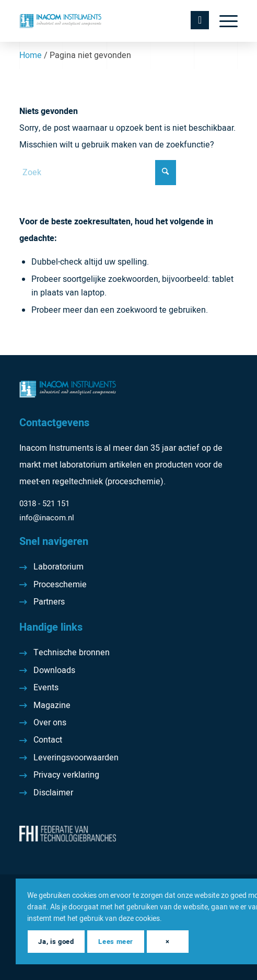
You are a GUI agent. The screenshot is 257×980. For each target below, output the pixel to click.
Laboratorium (59, 567)
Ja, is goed (56, 942)
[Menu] (223, 21)
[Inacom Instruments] (107, 21)
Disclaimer (53, 793)
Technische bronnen (72, 653)
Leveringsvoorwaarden (76, 758)
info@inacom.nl (47, 518)
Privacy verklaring (66, 775)
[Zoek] (98, 173)
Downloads (54, 670)
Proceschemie (60, 585)
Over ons (50, 723)
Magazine (52, 705)
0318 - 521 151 (44, 504)
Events (46, 688)
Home (31, 55)
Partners (49, 602)
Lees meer (116, 942)
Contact (48, 740)
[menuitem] (223, 21)
